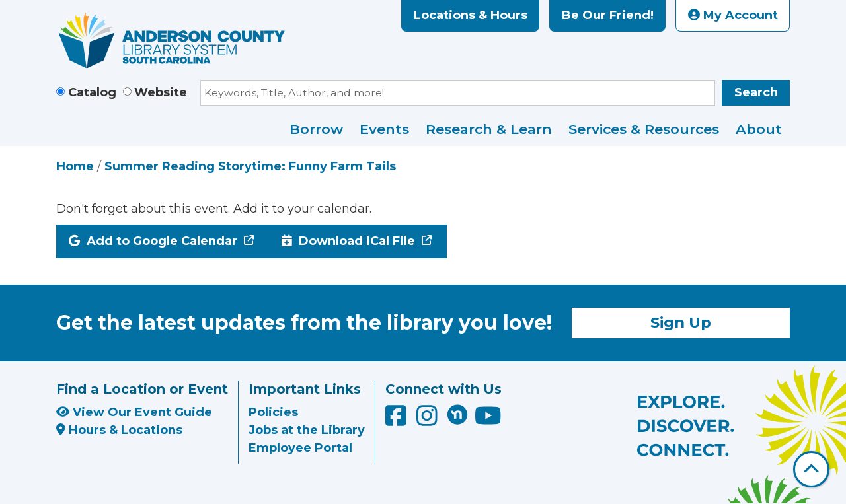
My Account (733, 15)
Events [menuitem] (384, 129)
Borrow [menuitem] (316, 129)
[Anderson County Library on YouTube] (488, 420)
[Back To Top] (811, 469)
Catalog (92, 92)
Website (161, 92)
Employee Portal (300, 448)
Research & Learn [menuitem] (489, 129)
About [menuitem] (759, 129)
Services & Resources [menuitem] (644, 129)
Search (756, 92)
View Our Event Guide (134, 412)
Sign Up (681, 322)
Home (75, 166)
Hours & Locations (119, 430)
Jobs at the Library (307, 430)
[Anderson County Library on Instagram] (429, 420)
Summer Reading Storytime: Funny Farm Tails (250, 166)
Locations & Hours (471, 15)
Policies (273, 412)
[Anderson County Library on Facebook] (398, 420)
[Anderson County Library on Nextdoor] (457, 414)
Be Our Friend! (608, 15)
